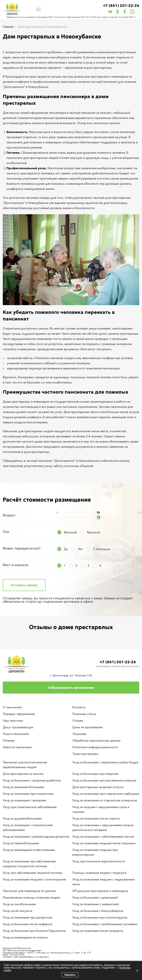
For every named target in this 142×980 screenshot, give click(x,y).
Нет (80, 549)
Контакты (79, 707)
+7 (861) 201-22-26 (121, 6)
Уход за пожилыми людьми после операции (104, 843)
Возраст (9, 515)
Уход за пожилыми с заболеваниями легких (103, 836)
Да (66, 549)
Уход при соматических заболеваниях (30, 807)
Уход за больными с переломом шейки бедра (105, 762)
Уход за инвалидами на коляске (25, 937)
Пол (6, 532)
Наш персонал (13, 721)
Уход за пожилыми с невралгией (95, 904)
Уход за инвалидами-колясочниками (29, 850)
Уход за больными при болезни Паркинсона (34, 931)
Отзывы (78, 721)
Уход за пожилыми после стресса (96, 818)
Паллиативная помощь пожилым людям (31, 897)
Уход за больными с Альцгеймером (98, 911)
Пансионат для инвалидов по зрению (29, 891)
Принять (70, 975)
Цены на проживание (87, 727)
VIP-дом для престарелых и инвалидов (100, 891)
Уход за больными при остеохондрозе (100, 917)
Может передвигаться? (22, 548)
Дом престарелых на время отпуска (98, 787)
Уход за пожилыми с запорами (24, 800)
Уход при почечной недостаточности (99, 861)
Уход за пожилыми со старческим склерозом (105, 800)
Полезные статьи (84, 714)
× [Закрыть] (137, 971)
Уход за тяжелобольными (21, 843)
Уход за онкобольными (19, 904)
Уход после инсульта (17, 911)
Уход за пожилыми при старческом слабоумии (106, 794)
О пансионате (12, 707)
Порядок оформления (19, 714)
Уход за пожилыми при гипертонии (28, 794)
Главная (8, 27)
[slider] (99, 517)
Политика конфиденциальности (95, 747)
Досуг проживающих (18, 727)
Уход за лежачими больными (23, 787)
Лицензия (79, 734)
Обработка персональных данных (96, 740)
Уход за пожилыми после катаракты (98, 931)
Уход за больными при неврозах (95, 774)
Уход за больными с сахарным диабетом (32, 780)
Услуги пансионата (16, 734)
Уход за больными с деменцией (95, 897)
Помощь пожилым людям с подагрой (99, 873)
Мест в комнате (16, 565)
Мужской (93, 532)
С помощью (102, 549)
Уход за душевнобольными (22, 818)
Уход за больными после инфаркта (27, 924)
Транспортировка (85, 754)
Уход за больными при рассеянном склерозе (104, 780)
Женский (70, 532)
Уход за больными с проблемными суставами (105, 924)
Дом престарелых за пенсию (23, 774)
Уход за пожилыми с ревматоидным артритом (36, 836)
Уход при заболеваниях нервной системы (32, 873)
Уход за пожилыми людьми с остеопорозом (34, 879)
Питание (9, 740)
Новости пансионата (17, 747)
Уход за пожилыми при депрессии (27, 917)
